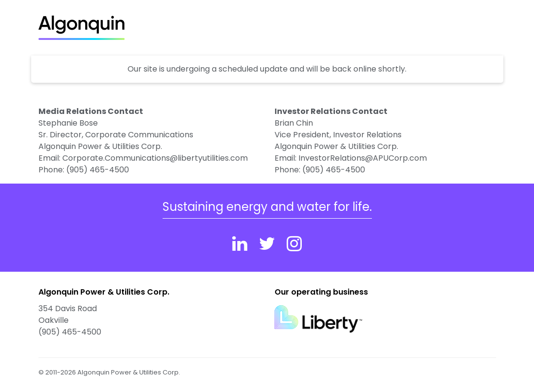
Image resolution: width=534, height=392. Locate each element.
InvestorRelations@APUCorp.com (363, 158)
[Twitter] (267, 244)
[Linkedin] (240, 244)
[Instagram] (294, 244)
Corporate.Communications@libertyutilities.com (155, 158)
